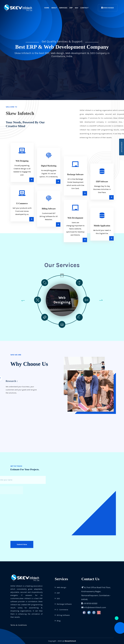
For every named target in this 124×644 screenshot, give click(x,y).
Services (63, 8)
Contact (84, 8)
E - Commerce (61, 610)
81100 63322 (108, 8)
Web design (60, 587)
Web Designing (62, 300)
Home (47, 8)
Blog (58, 621)
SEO (76, 8)
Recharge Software (63, 604)
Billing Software (62, 615)
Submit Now (22, 544)
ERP (71, 8)
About (54, 8)
